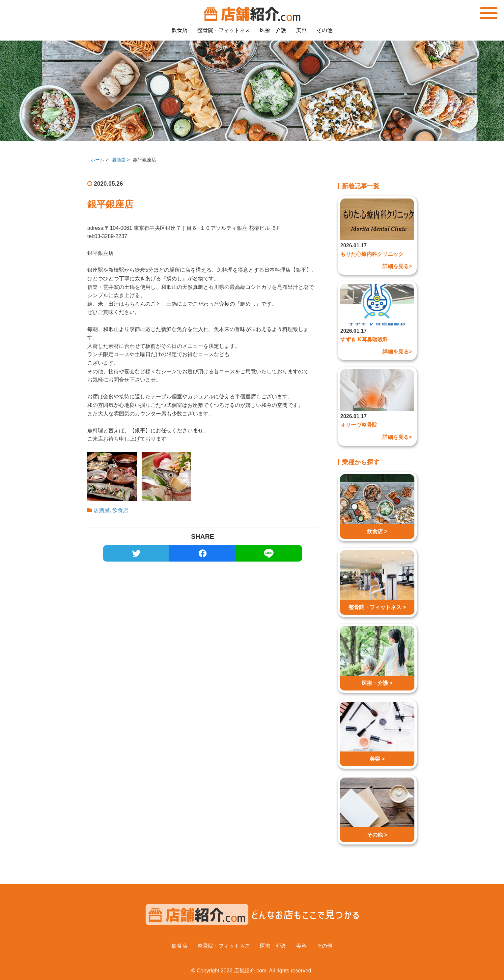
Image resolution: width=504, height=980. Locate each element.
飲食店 (180, 30)
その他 (324, 30)
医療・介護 (273, 30)
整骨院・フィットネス (224, 30)
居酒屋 (101, 510)
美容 (301, 30)
